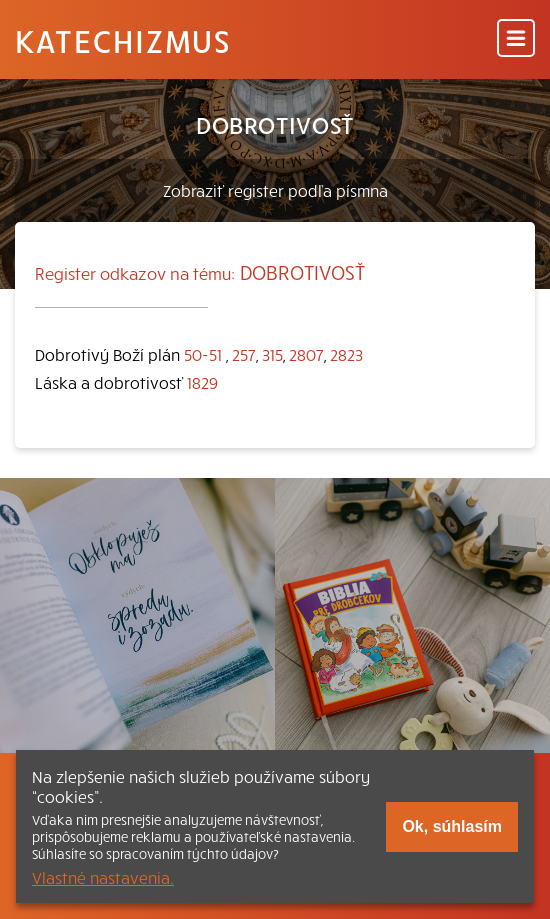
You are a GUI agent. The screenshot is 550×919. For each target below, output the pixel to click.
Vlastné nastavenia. (103, 877)
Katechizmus (123, 40)
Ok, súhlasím (452, 826)
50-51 (203, 354)
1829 (202, 382)
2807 (306, 354)
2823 (346, 354)
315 (272, 354)
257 (244, 354)
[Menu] (516, 39)
